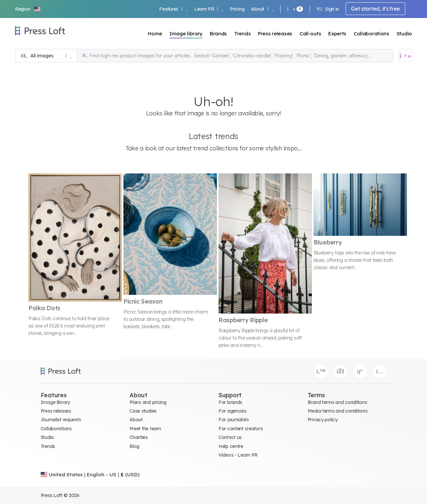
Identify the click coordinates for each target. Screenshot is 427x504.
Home (155, 34)
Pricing (237, 9)
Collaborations (371, 34)
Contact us (230, 437)
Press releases (275, 34)
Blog (134, 446)
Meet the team (145, 429)
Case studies (143, 411)
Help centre (231, 446)
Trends (242, 34)
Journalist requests (61, 420)
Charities (138, 437)
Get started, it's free (375, 9)
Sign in (328, 9)
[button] (28, 9)
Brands (218, 34)
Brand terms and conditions (337, 402)
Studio (404, 34)
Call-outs (310, 34)
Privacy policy (323, 420)
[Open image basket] (405, 56)
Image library (186, 34)
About (262, 9)
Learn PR (209, 9)
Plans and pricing (148, 402)
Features (173, 9)
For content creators (241, 429)
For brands (230, 402)
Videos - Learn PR (238, 455)
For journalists (234, 420)
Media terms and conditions (338, 411)
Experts (337, 34)
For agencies (233, 411)
